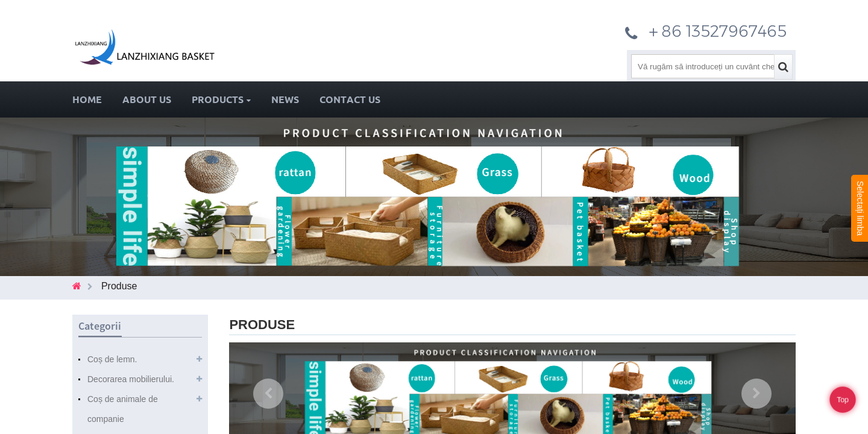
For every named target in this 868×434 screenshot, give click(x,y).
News (285, 99)
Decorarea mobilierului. (131, 379)
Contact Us (350, 99)
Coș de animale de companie (123, 409)
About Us (147, 99)
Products (221, 99)
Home (87, 99)
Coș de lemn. (112, 359)
